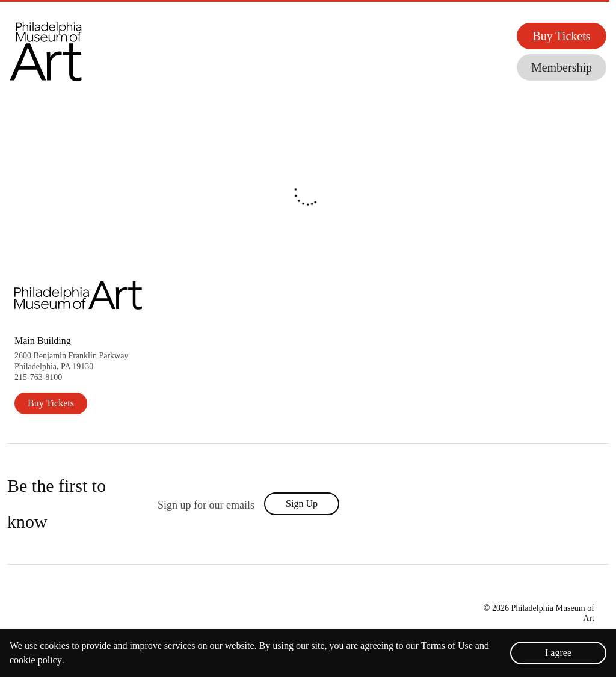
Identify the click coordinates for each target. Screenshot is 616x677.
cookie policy (36, 660)
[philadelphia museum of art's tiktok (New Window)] (522, 504)
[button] (60, 51)
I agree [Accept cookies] (558, 653)
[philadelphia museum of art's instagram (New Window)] (496, 504)
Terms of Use (447, 646)
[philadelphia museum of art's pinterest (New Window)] (576, 504)
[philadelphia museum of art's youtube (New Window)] (549, 504)
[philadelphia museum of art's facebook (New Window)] (446, 504)
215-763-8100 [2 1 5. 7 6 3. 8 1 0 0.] (38, 378)
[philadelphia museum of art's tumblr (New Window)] (601, 504)
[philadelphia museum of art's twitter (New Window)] (471, 504)
